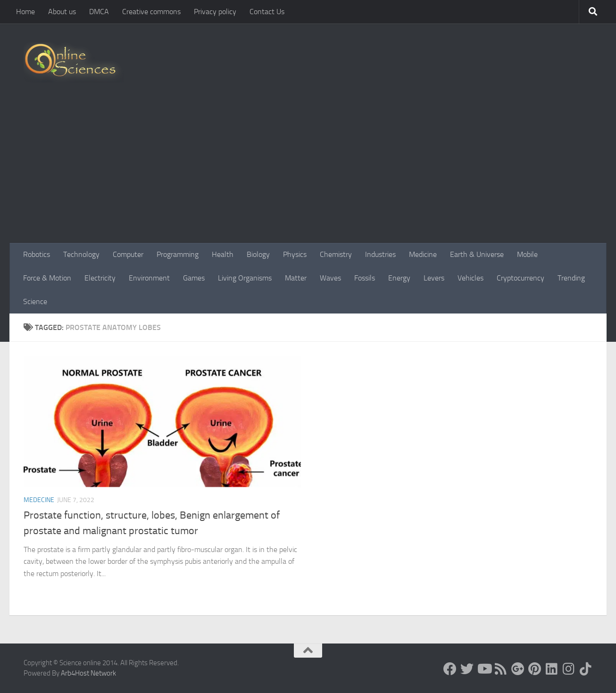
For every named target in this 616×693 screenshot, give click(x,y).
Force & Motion (47, 278)
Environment (149, 278)
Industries (380, 254)
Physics (295, 254)
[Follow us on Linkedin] (552, 669)
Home (25, 12)
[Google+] (518, 669)
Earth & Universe (477, 254)
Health (223, 254)
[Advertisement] (308, 172)
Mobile (527, 254)
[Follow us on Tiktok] (586, 669)
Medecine (39, 500)
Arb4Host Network (88, 673)
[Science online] (450, 669)
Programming (178, 254)
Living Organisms (245, 278)
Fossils (365, 278)
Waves (330, 278)
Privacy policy (215, 12)
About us (62, 12)
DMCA (99, 12)
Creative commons (151, 12)
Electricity (100, 278)
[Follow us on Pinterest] (535, 669)
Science (35, 301)
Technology (81, 254)
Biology (258, 254)
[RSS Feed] (501, 669)
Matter (296, 278)
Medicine (423, 254)
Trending (571, 278)
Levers (434, 278)
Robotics (37, 254)
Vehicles (470, 278)
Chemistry (336, 254)
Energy (399, 278)
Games (194, 278)
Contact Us (267, 12)
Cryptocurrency (520, 278)
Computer (128, 254)
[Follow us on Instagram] (569, 669)
